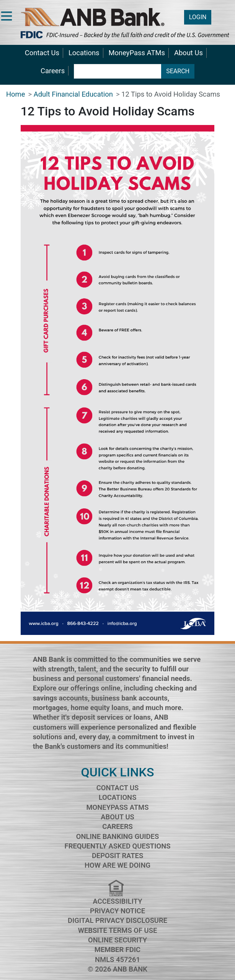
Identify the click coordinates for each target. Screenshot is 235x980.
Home (16, 94)
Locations (84, 53)
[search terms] (118, 71)
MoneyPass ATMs (137, 53)
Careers (53, 71)
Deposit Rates (117, 856)
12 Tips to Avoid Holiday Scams (171, 94)
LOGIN (198, 17)
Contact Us (42, 53)
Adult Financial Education (73, 94)
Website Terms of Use (118, 930)
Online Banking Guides (117, 836)
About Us (188, 53)
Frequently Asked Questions (118, 846)
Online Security (117, 940)
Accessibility (118, 901)
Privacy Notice (117, 911)
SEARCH (178, 71)
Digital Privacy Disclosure (117, 920)
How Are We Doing (117, 865)
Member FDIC (117, 950)
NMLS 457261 (117, 959)
